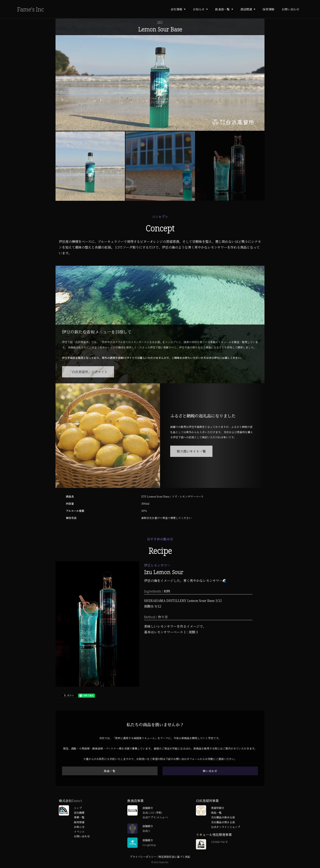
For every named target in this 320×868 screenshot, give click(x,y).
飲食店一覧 (222, 9)
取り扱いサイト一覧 (191, 451)
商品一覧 (110, 771)
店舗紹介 (148, 808)
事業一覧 (79, 817)
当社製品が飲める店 (223, 817)
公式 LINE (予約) (152, 813)
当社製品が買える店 (223, 822)
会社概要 (79, 813)
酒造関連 (246, 9)
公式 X (146, 831)
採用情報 (268, 9)
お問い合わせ (290, 9)
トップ (78, 808)
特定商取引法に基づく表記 (174, 857)
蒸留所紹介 (218, 808)
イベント (79, 832)
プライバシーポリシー (143, 857)
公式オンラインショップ (226, 827)
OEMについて (219, 842)
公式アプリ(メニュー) (155, 817)
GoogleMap (149, 845)
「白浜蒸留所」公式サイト (88, 372)
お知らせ (199, 9)
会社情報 (176, 9)
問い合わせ (210, 771)
